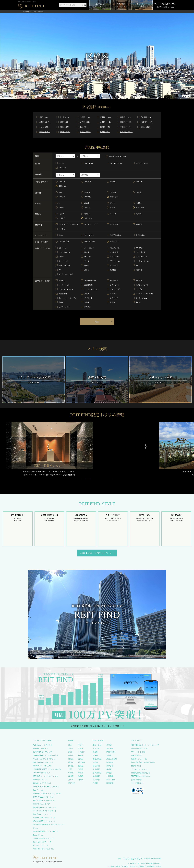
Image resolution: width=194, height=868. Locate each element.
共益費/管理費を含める (116, 156)
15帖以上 (88, 182)
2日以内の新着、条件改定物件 (143, 762)
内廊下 (87, 265)
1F (60, 203)
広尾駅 (95, 755)
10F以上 (139, 203)
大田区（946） (45, 127)
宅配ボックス (115, 248)
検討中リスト (136, 766)
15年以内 (88, 197)
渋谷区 (71, 749)
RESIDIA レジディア (40, 749)
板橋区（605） (45, 132)
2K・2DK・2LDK (116, 163)
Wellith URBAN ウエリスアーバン (45, 832)
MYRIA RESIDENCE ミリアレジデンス (47, 793)
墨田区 (71, 762)
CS (60, 270)
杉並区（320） (146, 127)
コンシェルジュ (141, 257)
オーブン (139, 289)
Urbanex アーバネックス (42, 766)
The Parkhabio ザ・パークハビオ (45, 755)
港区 (70, 745)
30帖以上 (139, 182)
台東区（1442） (106, 122)
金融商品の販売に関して (141, 773)
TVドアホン (140, 248)
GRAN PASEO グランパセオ (43, 797)
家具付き (88, 307)
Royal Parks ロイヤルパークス (44, 807)
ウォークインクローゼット (68, 298)
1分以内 (61, 214)
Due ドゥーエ (38, 790)
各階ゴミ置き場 (64, 265)
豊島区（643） (65, 127)
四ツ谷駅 (110, 766)
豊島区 (81, 766)
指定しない (63, 186)
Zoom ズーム (38, 835)
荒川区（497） (105, 127)
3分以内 (87, 214)
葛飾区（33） (105, 132)
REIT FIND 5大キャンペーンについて (145, 745)
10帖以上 (62, 182)
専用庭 (61, 302)
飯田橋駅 (110, 762)
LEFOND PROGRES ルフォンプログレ (47, 769)
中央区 (81, 745)
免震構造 (113, 270)
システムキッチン (142, 285)
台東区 (81, 759)
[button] (84, 479)
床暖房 (87, 294)
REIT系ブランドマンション (68, 224)
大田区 (71, 766)
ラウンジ (88, 257)
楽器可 (87, 270)
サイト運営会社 (137, 783)
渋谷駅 (109, 745)
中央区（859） (65, 117)
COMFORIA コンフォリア (42, 752)
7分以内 (139, 214)
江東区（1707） (106, 117)
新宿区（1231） (126, 117)
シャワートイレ (64, 285)
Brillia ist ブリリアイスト (42, 783)
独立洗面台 (114, 280)
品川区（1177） (45, 122)
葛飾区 (81, 780)
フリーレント (89, 235)
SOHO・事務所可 (91, 280)
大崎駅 (109, 773)
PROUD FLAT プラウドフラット (45, 759)
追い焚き (139, 280)
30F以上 (87, 207)
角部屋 (87, 302)
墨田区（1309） (126, 122)
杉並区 (81, 773)
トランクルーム (64, 252)
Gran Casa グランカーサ (42, 814)
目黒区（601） (65, 122)
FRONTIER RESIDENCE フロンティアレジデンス (48, 826)
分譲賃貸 (139, 224)
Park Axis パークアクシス (43, 745)
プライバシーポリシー (140, 769)
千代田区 (82, 752)
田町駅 (95, 762)
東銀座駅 (96, 776)
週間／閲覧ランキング (140, 749)
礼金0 (61, 235)
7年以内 (139, 192)
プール (87, 261)
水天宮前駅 (97, 773)
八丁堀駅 (96, 780)
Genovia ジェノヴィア (41, 804)
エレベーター (63, 248)
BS (137, 265)
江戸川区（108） (126, 132)
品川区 (71, 755)
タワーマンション (91, 224)
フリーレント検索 (138, 752)
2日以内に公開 (64, 242)
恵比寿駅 (110, 749)
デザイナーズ (115, 224)
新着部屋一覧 (136, 755)
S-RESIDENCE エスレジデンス (44, 800)
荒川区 (81, 769)
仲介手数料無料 (116, 235)
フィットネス (63, 261)
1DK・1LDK (89, 163)
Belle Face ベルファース (42, 842)
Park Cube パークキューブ (43, 762)
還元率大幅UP (141, 235)
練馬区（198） (65, 132)
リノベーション (64, 307)
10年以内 (62, 197)
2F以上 (87, 203)
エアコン (113, 294)
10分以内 (62, 218)
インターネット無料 (66, 274)
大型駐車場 (114, 252)
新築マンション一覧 (139, 759)
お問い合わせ (136, 780)
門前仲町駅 (111, 752)
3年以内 (87, 192)
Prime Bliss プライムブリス (43, 849)
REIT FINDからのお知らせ (141, 776)
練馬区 (81, 776)
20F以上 (62, 207)
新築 (60, 192)
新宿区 (71, 752)
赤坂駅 (95, 752)
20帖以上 (113, 182)
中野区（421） (126, 127)
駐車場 (87, 252)
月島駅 (95, 783)
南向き (138, 302)
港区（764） (44, 117)
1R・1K (61, 163)
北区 (70, 769)
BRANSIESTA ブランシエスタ (44, 818)
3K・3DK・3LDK (142, 163)
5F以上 (112, 203)
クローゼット (115, 285)
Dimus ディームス (40, 780)
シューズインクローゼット (145, 294)
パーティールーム (142, 261)
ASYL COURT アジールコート (44, 821)
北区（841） (84, 127)
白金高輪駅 (97, 759)
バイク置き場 (141, 252)
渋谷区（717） (85, 117)
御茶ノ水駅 (111, 780)
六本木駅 (96, 749)
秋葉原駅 (110, 783)
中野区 (71, 773)
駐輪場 (61, 257)
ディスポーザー (116, 289)
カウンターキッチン (66, 289)
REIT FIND (26, 11)
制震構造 (139, 270)
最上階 (112, 207)
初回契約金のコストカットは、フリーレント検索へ (96, 726)
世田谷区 (82, 762)
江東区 (81, 749)
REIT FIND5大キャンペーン (96, 553)
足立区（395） (85, 132)
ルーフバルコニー (142, 298)
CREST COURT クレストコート (45, 811)
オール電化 (114, 265)
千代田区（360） (147, 117)
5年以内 (113, 192)
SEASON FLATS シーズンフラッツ (46, 787)
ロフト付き (114, 298)
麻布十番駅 (97, 745)
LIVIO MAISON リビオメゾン (43, 838)
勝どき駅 (96, 766)
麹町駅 (109, 769)
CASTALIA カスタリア (41, 773)
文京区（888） (85, 122)
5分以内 (113, 214)
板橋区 (71, 776)
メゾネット (88, 298)
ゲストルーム (115, 261)
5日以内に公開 (90, 242)
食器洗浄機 (63, 294)
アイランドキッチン (92, 289)
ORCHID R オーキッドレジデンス (45, 776)
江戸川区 (72, 783)
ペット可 (62, 229)
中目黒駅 (110, 776)
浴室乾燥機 (88, 285)
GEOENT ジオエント (40, 845)
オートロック (89, 248)
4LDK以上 (62, 168)
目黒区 (81, 755)
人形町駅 (96, 769)
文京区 (71, 759)
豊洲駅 (109, 755)
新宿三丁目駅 (112, 759)
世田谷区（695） (147, 122)
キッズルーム (115, 257)
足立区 (71, 780)
